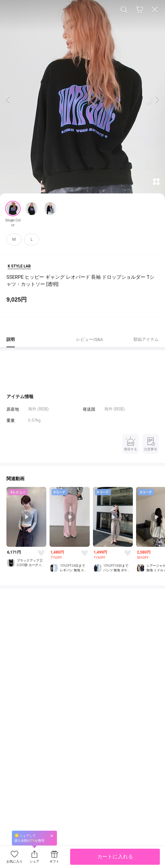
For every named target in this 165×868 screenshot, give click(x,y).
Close (155, 10)
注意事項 (151, 443)
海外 (108, 409)
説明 (11, 339)
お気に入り (14, 861)
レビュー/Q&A (90, 339)
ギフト (54, 861)
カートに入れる (115, 857)
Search (124, 10)
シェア (34, 861)
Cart (139, 10)
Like (41, 553)
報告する (131, 443)
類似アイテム (146, 339)
